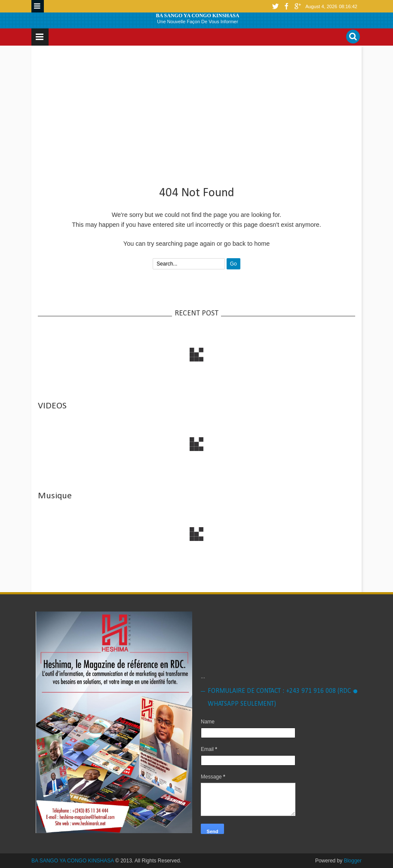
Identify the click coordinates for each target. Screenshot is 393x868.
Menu (38, 6)
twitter (275, 6)
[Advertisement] (196, 112)
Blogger (353, 861)
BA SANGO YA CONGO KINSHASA (198, 15)
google (298, 6)
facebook (286, 6)
